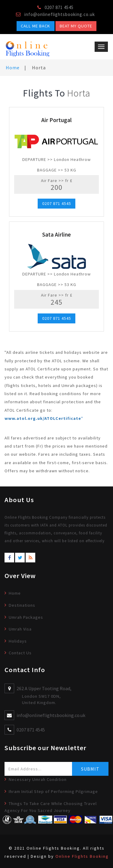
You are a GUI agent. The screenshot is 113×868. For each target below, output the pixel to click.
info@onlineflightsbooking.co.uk (60, 14)
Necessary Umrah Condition (38, 779)
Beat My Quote (76, 26)
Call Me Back (35, 26)
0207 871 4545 (57, 204)
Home (13, 68)
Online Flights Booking (82, 856)
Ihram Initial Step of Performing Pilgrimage (53, 791)
